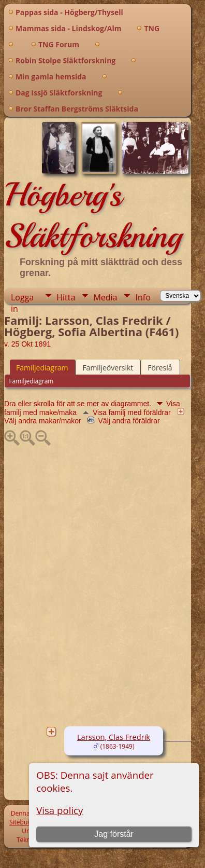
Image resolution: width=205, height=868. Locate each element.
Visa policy (60, 810)
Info (143, 297)
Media (105, 297)
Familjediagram (42, 368)
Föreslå (160, 368)
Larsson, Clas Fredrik (114, 737)
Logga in (22, 298)
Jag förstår (114, 834)
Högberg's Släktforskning (93, 215)
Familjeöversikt (108, 368)
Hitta (66, 297)
